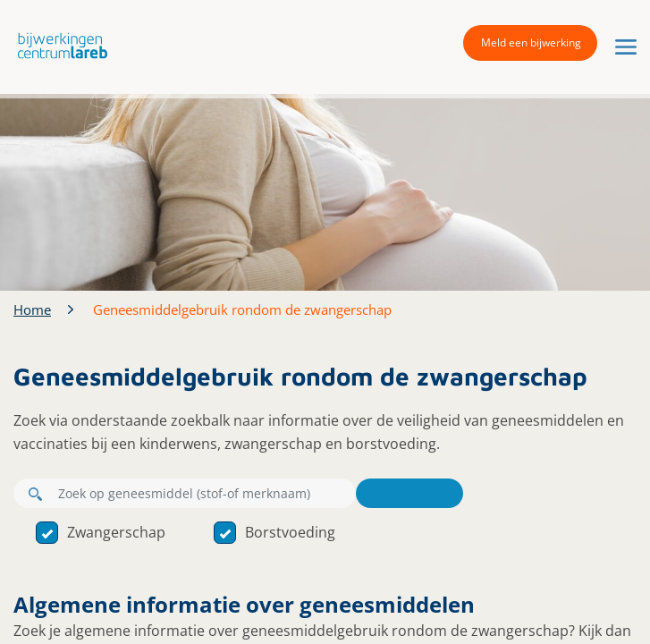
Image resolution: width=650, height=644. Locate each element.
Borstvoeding (274, 532)
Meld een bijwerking (531, 42)
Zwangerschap (101, 532)
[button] (58, 45)
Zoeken (409, 493)
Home (32, 309)
